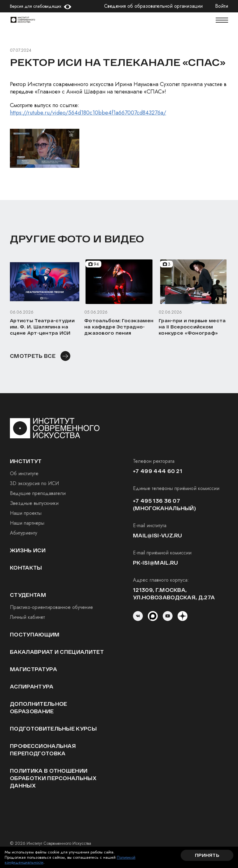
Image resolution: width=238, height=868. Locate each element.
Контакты (26, 568)
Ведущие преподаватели (38, 493)
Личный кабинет (27, 617)
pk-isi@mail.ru (155, 563)
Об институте (24, 473)
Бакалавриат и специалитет (57, 652)
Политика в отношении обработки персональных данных (53, 778)
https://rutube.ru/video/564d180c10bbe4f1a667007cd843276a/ (88, 113)
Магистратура (33, 669)
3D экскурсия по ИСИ (34, 483)
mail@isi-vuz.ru (158, 535)
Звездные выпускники (34, 503)
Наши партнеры (27, 523)
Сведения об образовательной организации (153, 6)
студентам (28, 595)
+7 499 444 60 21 (158, 471)
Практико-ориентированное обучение (51, 607)
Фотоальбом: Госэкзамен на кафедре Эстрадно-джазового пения (119, 327)
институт (26, 461)
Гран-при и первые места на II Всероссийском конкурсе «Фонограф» (192, 327)
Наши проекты (26, 513)
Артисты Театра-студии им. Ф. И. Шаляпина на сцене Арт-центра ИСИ (42, 327)
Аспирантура (32, 686)
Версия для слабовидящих (36, 6)
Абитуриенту (24, 533)
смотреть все (33, 356)
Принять (207, 855)
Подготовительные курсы (53, 729)
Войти (222, 6)
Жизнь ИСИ (28, 550)
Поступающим (35, 634)
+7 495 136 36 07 (156, 501)
